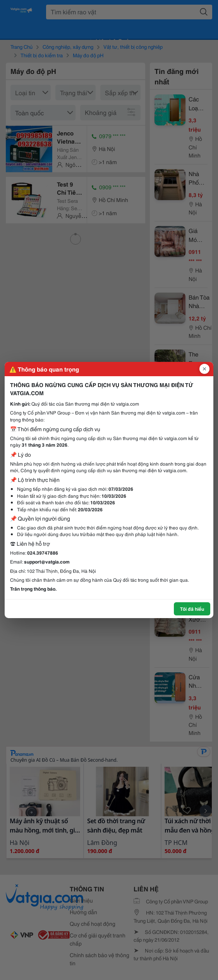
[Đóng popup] (204, 369)
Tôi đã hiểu (192, 609)
